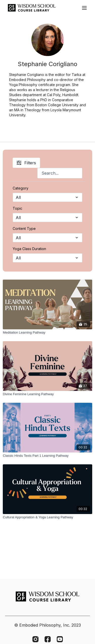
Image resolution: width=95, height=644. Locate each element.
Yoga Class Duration (29, 249)
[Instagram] (35, 639)
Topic (17, 208)
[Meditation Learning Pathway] (48, 333)
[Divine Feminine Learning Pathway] (48, 394)
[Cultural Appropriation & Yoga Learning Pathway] (48, 517)
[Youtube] (60, 639)
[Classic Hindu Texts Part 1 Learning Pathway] (48, 456)
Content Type (24, 229)
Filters (26, 163)
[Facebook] (48, 639)
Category (21, 188)
